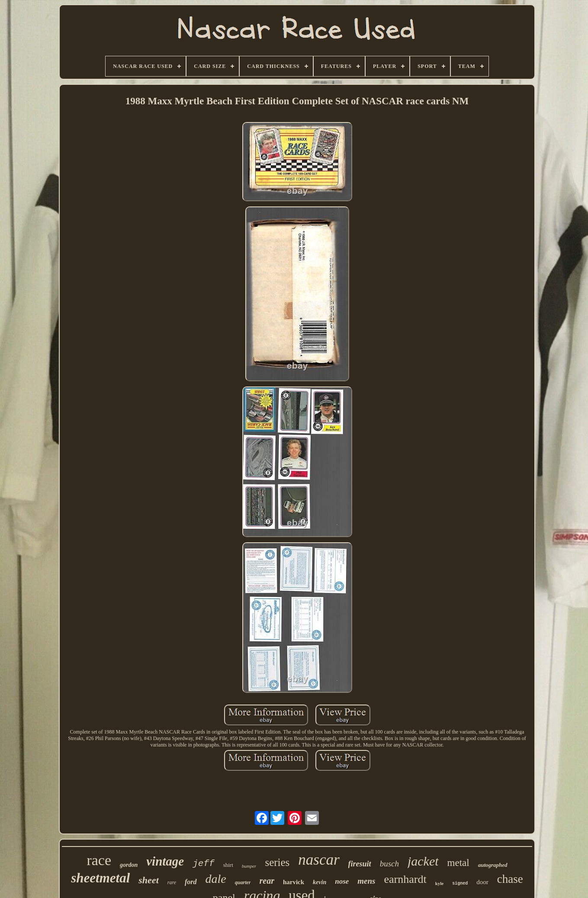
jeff (203, 864)
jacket (423, 861)
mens (366, 881)
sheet (148, 880)
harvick (294, 882)
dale (216, 879)
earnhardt (405, 879)
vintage (165, 861)
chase (510, 879)
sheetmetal (100, 878)
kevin (320, 882)
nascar (319, 860)
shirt (228, 865)
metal (458, 863)
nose (342, 881)
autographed (493, 865)
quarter (243, 882)
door (482, 882)
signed (460, 884)
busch (389, 864)
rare (172, 882)
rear (267, 881)
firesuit (360, 864)
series (277, 862)
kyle (440, 883)
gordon (129, 865)
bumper (249, 866)
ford (191, 882)
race (99, 860)
